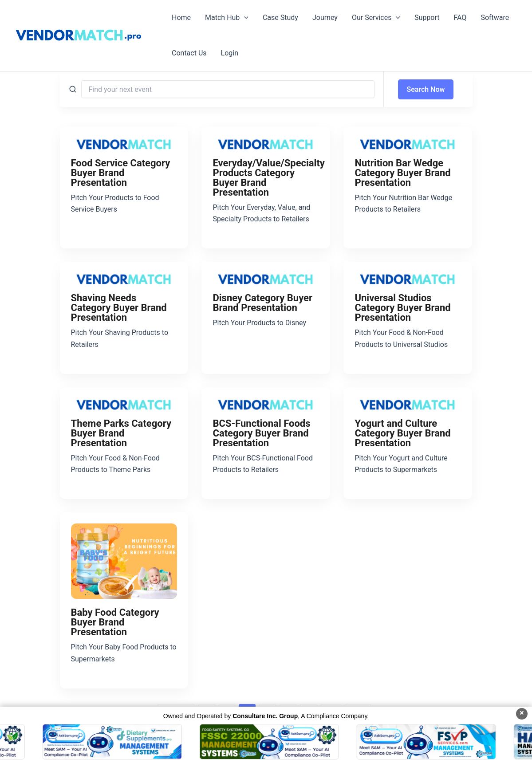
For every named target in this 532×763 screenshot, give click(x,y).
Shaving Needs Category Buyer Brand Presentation (119, 308)
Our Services (376, 18)
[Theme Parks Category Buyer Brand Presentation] (124, 404)
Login (230, 53)
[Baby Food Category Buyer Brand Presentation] (124, 561)
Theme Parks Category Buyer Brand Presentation (121, 433)
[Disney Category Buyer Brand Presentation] (266, 279)
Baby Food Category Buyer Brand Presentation (115, 622)
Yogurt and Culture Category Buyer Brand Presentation (402, 433)
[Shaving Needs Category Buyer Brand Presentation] (124, 279)
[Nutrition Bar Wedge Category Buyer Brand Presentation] (408, 144)
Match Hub (227, 18)
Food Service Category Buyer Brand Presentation (121, 173)
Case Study (280, 18)
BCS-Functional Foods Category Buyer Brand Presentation (261, 433)
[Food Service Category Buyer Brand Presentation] (124, 144)
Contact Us (189, 53)
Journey (325, 18)
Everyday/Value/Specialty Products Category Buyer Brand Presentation (268, 178)
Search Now (426, 89)
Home (181, 18)
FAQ (460, 18)
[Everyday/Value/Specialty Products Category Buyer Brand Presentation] (266, 144)
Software (495, 18)
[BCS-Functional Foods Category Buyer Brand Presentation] (266, 404)
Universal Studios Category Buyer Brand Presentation (402, 308)
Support (427, 18)
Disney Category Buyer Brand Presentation (262, 303)
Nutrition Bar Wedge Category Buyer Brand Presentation (402, 173)
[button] (244, 18)
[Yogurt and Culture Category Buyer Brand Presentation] (408, 404)
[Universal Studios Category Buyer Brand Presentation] (408, 279)
